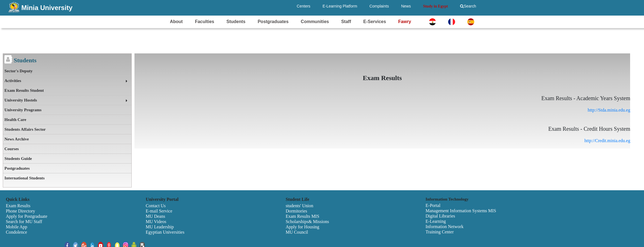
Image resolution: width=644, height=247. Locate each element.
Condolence (16, 232)
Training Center (440, 232)
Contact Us (156, 206)
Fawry (405, 22)
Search (468, 6)
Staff (346, 22)
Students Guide (18, 159)
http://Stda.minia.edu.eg (609, 110)
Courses (12, 149)
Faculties (205, 22)
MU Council (297, 232)
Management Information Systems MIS (461, 211)
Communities (315, 22)
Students (236, 22)
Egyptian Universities (165, 232)
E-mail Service (159, 211)
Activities (13, 81)
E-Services (375, 22)
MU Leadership (160, 227)
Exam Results (18, 206)
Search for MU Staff (24, 222)
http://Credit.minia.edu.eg (607, 141)
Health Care (15, 120)
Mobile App (17, 227)
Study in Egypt (435, 6)
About (176, 22)
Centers (304, 6)
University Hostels (21, 100)
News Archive (17, 139)
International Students (25, 178)
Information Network (445, 227)
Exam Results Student (24, 90)
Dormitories (296, 211)
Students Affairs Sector (25, 129)
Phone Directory (20, 211)
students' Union (299, 206)
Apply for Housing (302, 227)
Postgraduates (273, 22)
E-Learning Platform (340, 6)
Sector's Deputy (18, 71)
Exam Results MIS (302, 216)
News (406, 6)
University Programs (23, 110)
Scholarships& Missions (307, 222)
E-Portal (433, 205)
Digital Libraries (440, 216)
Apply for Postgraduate (27, 216)
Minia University (47, 8)
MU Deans (156, 216)
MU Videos (156, 222)
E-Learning (436, 221)
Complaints (379, 6)
